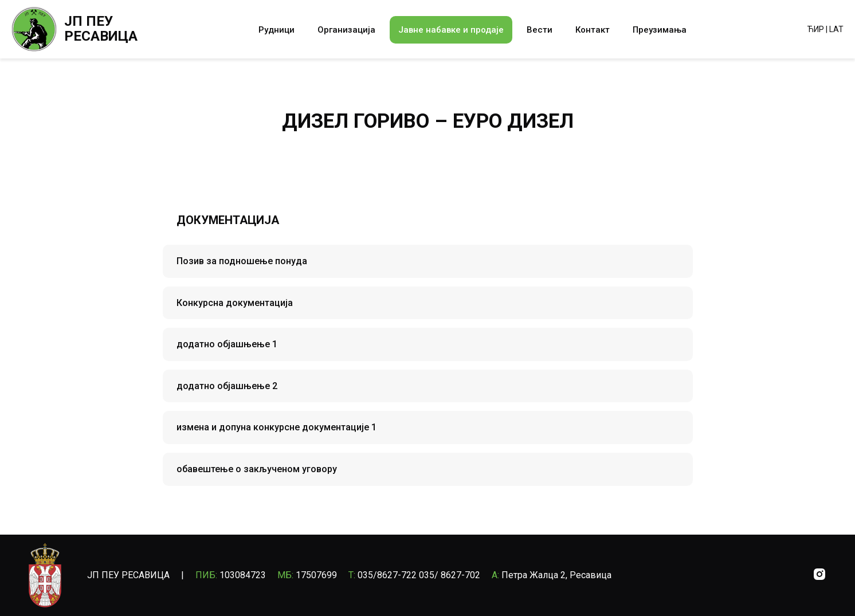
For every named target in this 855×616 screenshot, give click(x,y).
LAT (836, 29)
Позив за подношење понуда (242, 261)
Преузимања (660, 30)
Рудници (276, 30)
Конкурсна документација (235, 303)
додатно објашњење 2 (227, 386)
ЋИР (816, 29)
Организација (346, 30)
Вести (540, 30)
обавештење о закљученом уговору (257, 469)
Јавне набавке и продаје (451, 30)
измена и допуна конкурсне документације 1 (276, 427)
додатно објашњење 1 (227, 344)
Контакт (593, 30)
